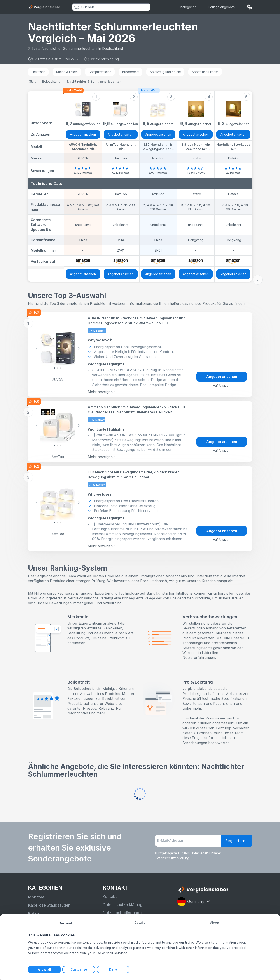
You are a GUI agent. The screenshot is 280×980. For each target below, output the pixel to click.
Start (32, 81)
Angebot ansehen (83, 134)
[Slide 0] (55, 368)
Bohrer (34, 913)
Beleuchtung (51, 81)
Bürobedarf (131, 72)
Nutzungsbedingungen (123, 913)
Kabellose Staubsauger (49, 905)
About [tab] (215, 922)
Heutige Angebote (221, 7)
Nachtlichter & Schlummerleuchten (94, 81)
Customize (79, 969)
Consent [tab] (65, 923)
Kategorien (188, 7)
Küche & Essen (67, 72)
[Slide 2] (61, 368)
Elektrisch (38, 72)
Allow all (44, 969)
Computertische (100, 72)
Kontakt (110, 896)
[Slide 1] (58, 368)
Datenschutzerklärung (122, 905)
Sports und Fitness (205, 72)
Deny (113, 969)
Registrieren (236, 841)
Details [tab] (140, 922)
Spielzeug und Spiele (165, 72)
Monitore (36, 897)
